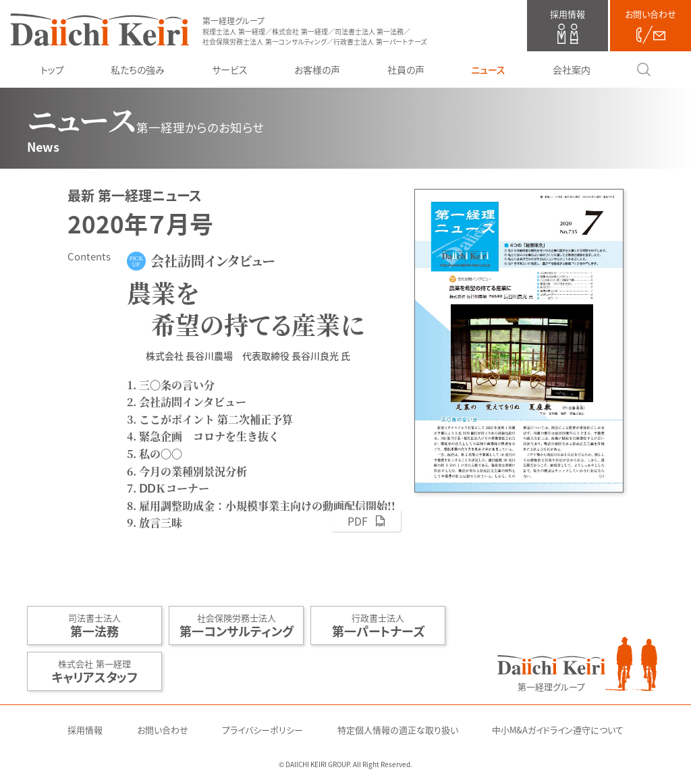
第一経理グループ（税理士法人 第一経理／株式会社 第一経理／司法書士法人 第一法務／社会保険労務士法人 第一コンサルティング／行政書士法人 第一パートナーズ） (100, 30)
